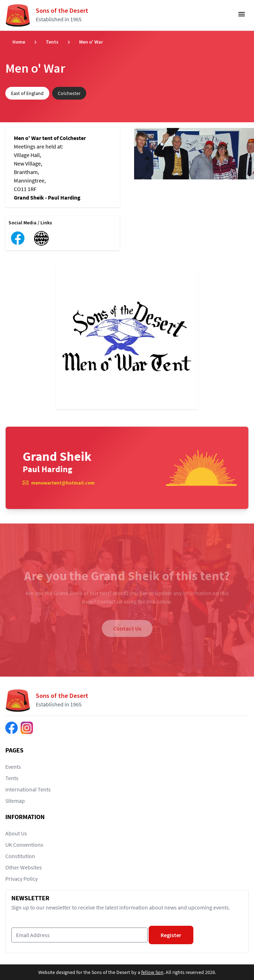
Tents (52, 42)
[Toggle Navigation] (242, 16)
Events (13, 767)
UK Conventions (24, 845)
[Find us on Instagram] (27, 728)
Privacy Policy (21, 879)
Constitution (20, 856)
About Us (16, 833)
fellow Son (152, 972)
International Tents (28, 789)
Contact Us (127, 628)
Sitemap (15, 801)
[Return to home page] (50, 15)
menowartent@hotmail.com (63, 483)
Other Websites (24, 867)
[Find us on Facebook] (12, 728)
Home (19, 42)
